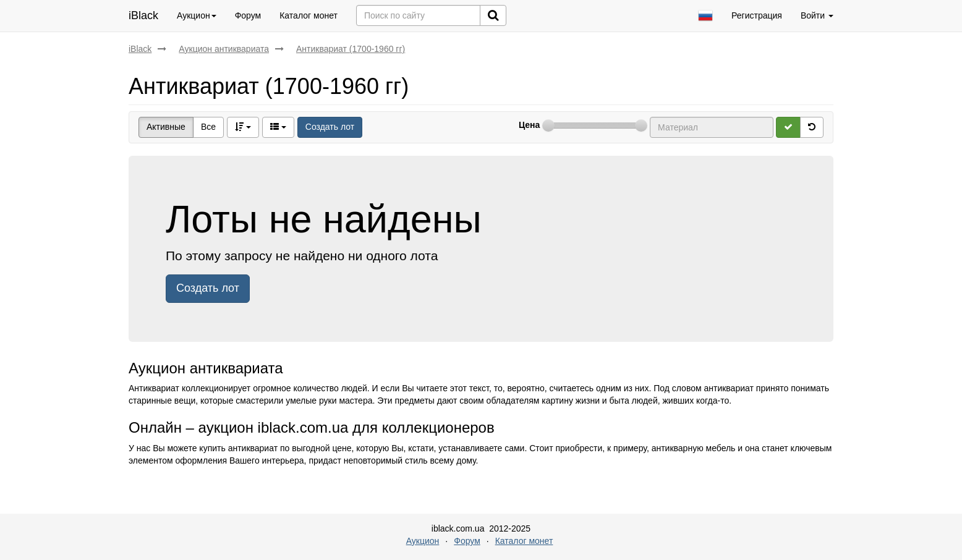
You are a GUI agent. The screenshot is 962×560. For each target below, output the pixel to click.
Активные (166, 127)
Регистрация (757, 15)
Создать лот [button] (208, 288)
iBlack (143, 15)
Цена (529, 125)
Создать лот (330, 127)
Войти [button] (817, 15)
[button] (705, 16)
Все (208, 127)
